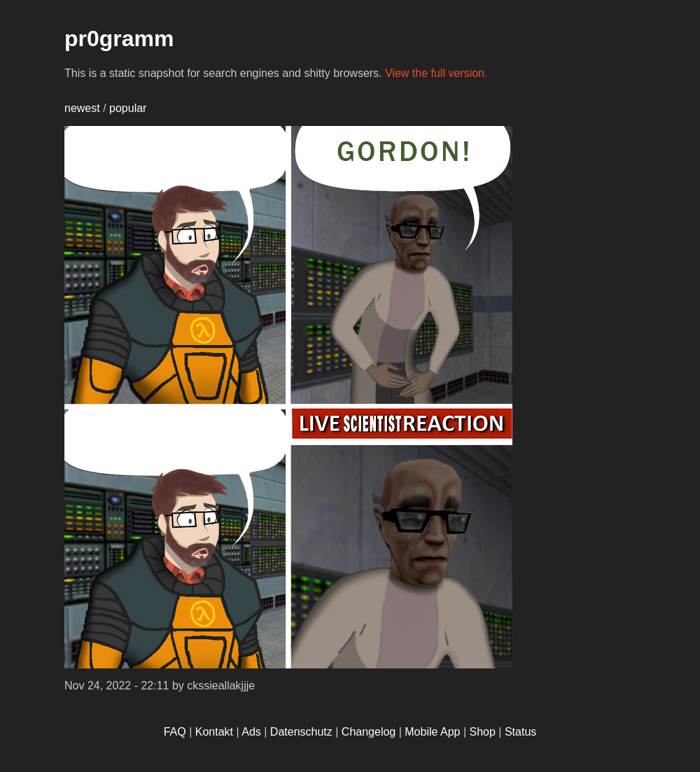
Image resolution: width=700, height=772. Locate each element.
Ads (251, 732)
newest (82, 108)
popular (128, 108)
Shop (483, 732)
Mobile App (432, 732)
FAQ (175, 732)
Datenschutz (301, 732)
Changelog (369, 732)
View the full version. (436, 73)
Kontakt (214, 732)
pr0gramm (119, 38)
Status (520, 732)
